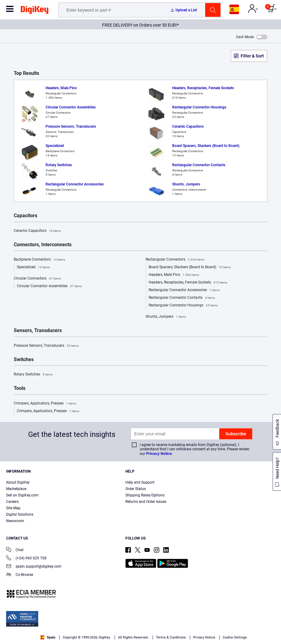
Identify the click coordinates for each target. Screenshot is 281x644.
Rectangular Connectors (175, 260)
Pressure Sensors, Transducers (46, 346)
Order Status (136, 489)
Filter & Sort (252, 56)
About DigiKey (18, 482)
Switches (24, 360)
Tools (20, 388)
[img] (35, 11)
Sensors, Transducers (38, 331)
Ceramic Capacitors (37, 231)
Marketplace (16, 489)
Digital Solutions (20, 514)
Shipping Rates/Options (145, 495)
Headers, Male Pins (174, 275)
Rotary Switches (33, 375)
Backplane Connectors (39, 260)
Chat (15, 550)
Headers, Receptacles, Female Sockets (188, 283)
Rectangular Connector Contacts (182, 298)
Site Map (13, 508)
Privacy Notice (159, 454)
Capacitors (26, 216)
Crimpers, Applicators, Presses (45, 404)
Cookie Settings (235, 637)
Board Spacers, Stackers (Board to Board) (190, 267)
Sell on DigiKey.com (22, 495)
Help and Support (140, 482)
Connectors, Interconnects (43, 245)
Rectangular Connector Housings (183, 306)
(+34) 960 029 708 (26, 559)
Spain (48, 637)
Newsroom (15, 521)
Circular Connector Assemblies (49, 286)
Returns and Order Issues (146, 502)
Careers (12, 502)
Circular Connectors (37, 279)
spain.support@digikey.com (34, 567)
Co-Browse (20, 575)
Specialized (33, 267)
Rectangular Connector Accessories (184, 290)
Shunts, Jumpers (166, 317)
